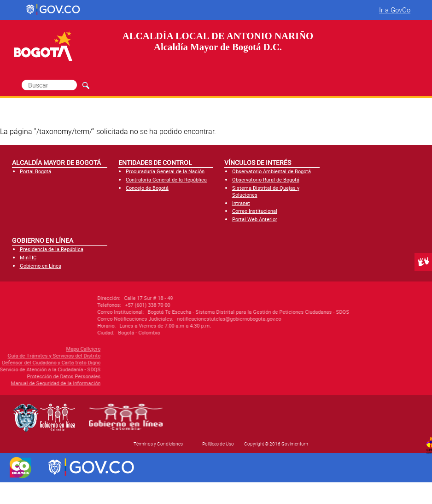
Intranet (241, 203)
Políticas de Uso (218, 444)
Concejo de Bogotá (147, 188)
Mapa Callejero (43, 349)
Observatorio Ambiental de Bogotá (271, 171)
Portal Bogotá (35, 171)
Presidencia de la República (52, 249)
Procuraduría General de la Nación (165, 171)
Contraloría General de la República (166, 179)
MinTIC (28, 257)
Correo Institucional (255, 211)
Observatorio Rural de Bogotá (266, 179)
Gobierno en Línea (41, 266)
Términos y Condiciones (158, 444)
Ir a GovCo (395, 10)
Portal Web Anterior (255, 219)
